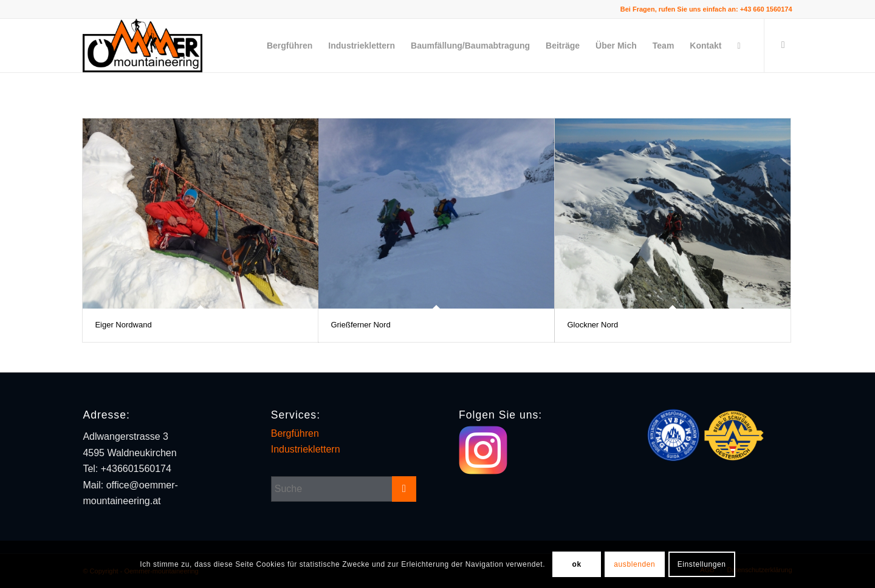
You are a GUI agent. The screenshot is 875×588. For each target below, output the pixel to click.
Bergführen (295, 433)
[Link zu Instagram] (783, 45)
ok (576, 564)
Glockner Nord (592, 325)
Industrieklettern (306, 449)
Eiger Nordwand (123, 325)
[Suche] (739, 46)
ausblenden (634, 564)
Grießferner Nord (360, 325)
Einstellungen (702, 564)
